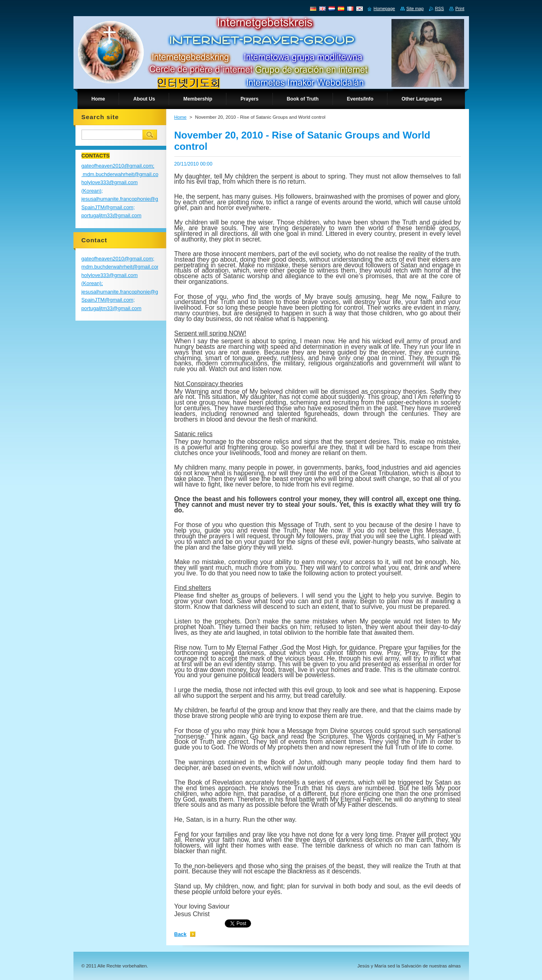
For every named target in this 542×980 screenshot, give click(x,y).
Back (181, 934)
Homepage (384, 8)
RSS (439, 8)
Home (181, 117)
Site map (415, 8)
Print (460, 8)
